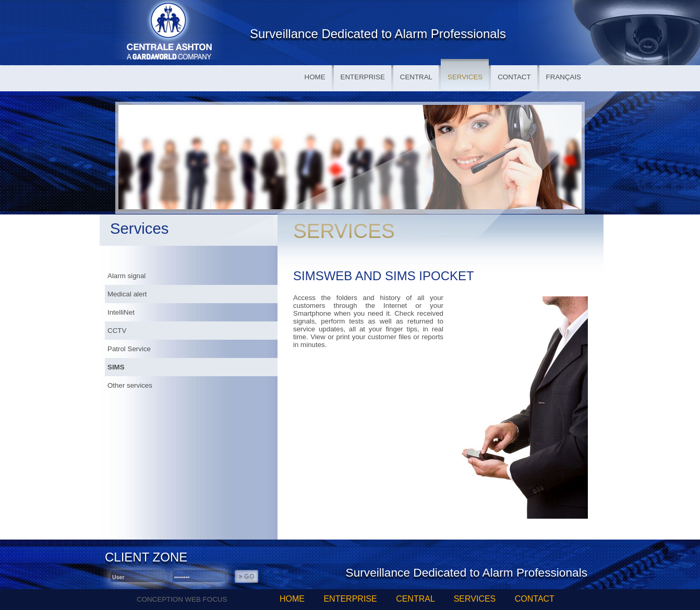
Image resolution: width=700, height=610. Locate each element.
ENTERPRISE (363, 77)
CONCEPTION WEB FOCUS (182, 599)
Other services (130, 385)
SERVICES (465, 77)
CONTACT (514, 77)
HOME (315, 77)
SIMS (116, 367)
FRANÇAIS (564, 77)
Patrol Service (129, 349)
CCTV (117, 331)
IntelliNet (121, 312)
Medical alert (127, 294)
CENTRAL (416, 77)
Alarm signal (126, 276)
